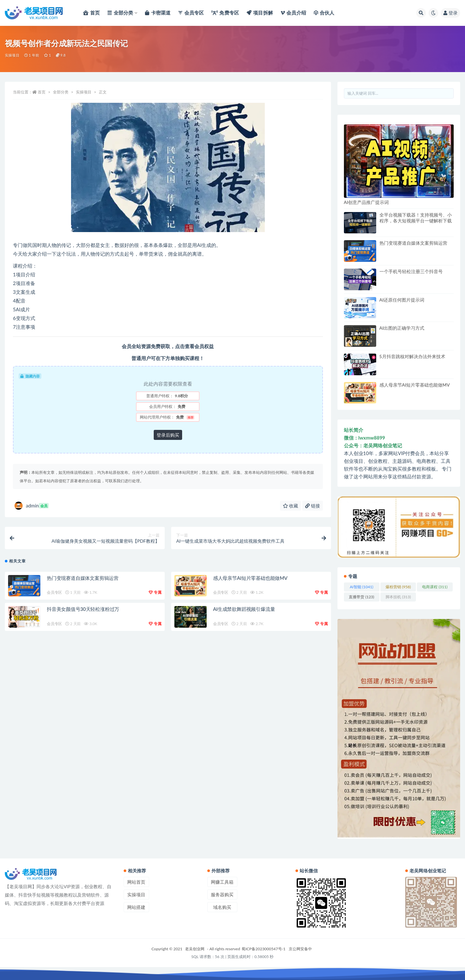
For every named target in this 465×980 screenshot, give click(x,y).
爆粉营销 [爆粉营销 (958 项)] (398, 587)
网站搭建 (136, 907)
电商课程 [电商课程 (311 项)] (435, 587)
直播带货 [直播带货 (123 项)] (361, 597)
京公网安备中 (300, 949)
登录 (450, 13)
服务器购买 (222, 895)
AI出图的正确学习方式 (402, 328)
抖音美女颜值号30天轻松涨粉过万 (83, 609)
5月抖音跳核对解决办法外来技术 (412, 356)
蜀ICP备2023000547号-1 (263, 949)
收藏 (291, 506)
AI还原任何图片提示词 (402, 300)
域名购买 (222, 907)
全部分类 (61, 92)
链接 (313, 506)
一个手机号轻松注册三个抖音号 (411, 271)
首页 (42, 92)
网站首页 (136, 882)
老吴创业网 (195, 949)
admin (32, 506)
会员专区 (54, 592)
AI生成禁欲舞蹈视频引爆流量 (244, 609)
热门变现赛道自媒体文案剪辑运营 (83, 578)
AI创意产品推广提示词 (367, 202)
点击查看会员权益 (194, 346)
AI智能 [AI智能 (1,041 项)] (362, 587)
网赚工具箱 (222, 882)
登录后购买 (168, 435)
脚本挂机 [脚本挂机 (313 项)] (398, 597)
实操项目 (12, 55)
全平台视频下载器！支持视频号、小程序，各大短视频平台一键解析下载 (416, 218)
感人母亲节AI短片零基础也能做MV (250, 578)
